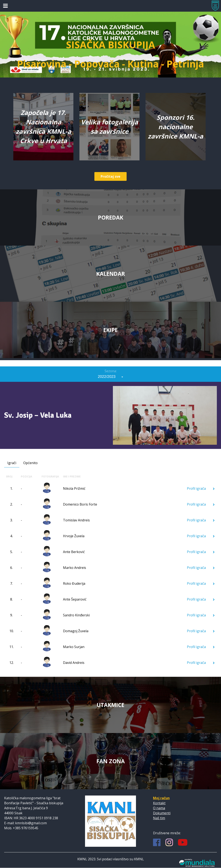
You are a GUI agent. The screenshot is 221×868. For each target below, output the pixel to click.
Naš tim (159, 818)
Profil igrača (201, 488)
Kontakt (159, 803)
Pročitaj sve (110, 176)
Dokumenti (162, 813)
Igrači (12, 463)
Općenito (30, 463)
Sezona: (111, 371)
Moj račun (161, 798)
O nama (159, 808)
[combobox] (111, 377)
